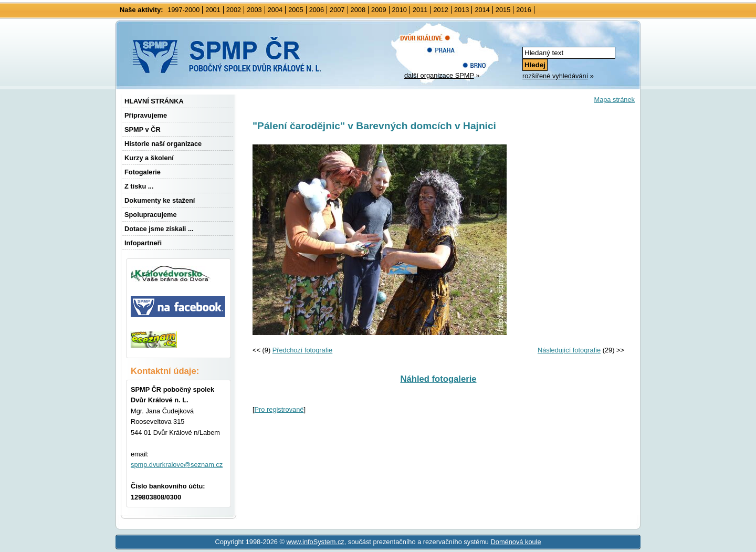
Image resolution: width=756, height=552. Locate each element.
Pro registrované (279, 409)
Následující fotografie (569, 350)
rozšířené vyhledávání (555, 76)
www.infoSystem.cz (315, 542)
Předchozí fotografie (303, 350)
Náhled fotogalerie (438, 379)
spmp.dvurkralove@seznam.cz (177, 465)
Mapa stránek (614, 100)
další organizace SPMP (439, 75)
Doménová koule (516, 542)
